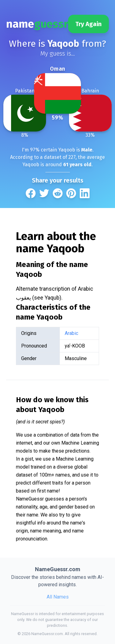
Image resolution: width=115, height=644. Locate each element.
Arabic (71, 333)
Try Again (88, 24)
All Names (58, 597)
